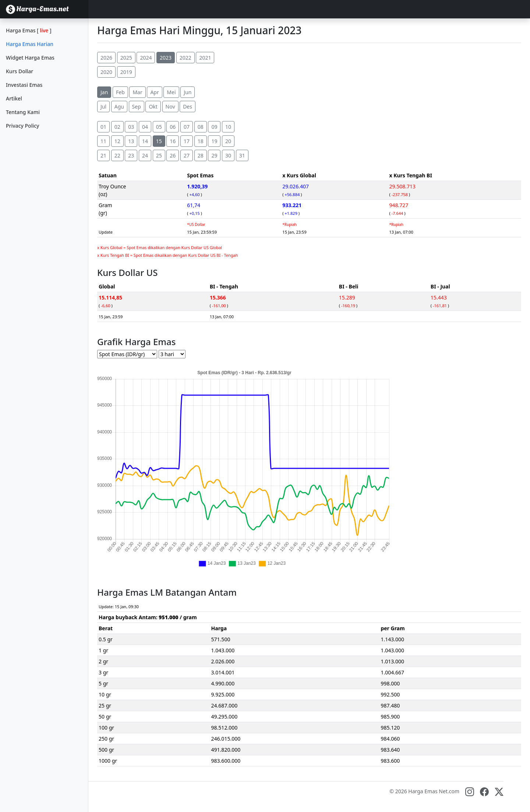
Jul (103, 107)
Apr (154, 92)
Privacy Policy (22, 126)
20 (228, 141)
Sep (137, 107)
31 (242, 155)
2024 (146, 58)
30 (228, 155)
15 (159, 141)
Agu (119, 107)
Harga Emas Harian (30, 44)
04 (145, 127)
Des (188, 107)
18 (201, 141)
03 (131, 127)
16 (173, 141)
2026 (106, 58)
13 (131, 141)
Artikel (14, 98)
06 (173, 127)
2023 (166, 58)
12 (117, 141)
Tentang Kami (23, 112)
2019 (126, 72)
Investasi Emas (24, 85)
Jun (188, 92)
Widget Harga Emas (30, 58)
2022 (185, 58)
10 (228, 127)
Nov (170, 107)
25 (159, 155)
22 (117, 155)
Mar (137, 92)
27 (187, 155)
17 (187, 141)
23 (131, 155)
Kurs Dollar (20, 71)
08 (201, 127)
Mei (171, 92)
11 (103, 141)
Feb (120, 92)
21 (103, 155)
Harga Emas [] (29, 30)
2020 (106, 72)
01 (103, 127)
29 (214, 155)
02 (117, 127)
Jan (104, 92)
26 (173, 155)
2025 (126, 58)
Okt (153, 107)
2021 (205, 58)
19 (214, 141)
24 (145, 155)
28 (201, 155)
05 (159, 127)
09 (214, 127)
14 (145, 141)
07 (187, 127)
